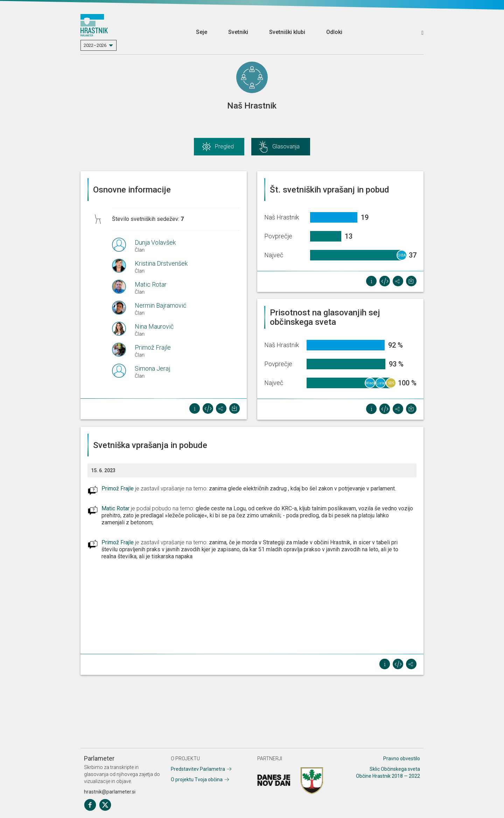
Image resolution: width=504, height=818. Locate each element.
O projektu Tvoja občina (197, 779)
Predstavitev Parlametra (198, 769)
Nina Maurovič (154, 326)
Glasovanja (286, 146)
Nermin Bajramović (160, 305)
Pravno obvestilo (402, 758)
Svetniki (238, 32)
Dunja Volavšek (155, 242)
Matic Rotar (151, 284)
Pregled (224, 146)
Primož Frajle (153, 347)
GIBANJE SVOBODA (402, 257)
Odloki (334, 32)
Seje (202, 32)
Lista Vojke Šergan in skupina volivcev (381, 385)
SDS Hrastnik (391, 385)
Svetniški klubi (287, 32)
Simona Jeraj (152, 368)
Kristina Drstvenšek (161, 263)
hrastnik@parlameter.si (110, 792)
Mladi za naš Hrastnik (370, 385)
